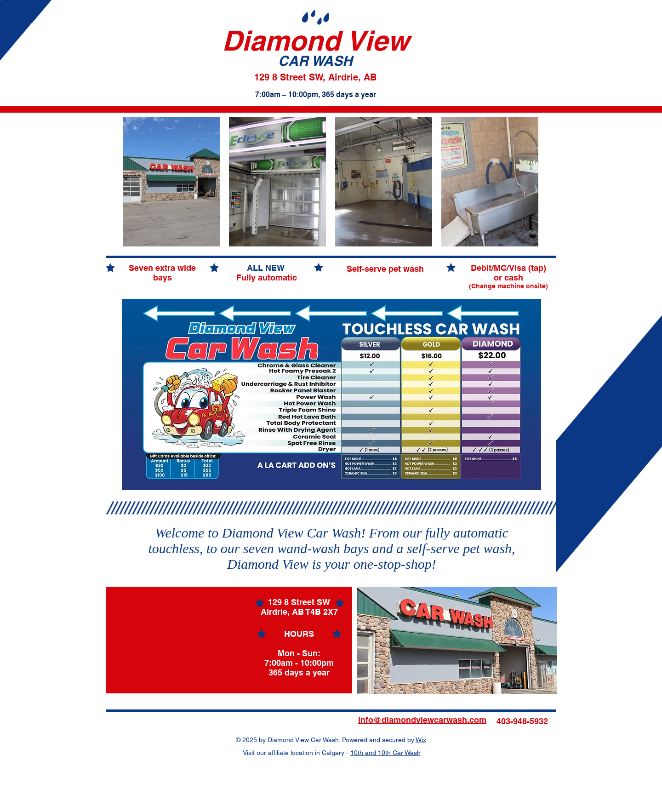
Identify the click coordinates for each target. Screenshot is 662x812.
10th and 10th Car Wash (385, 753)
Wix (421, 740)
